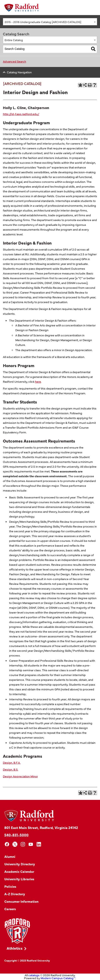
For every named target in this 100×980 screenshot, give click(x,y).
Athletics (15, 948)
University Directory (20, 864)
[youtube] (31, 844)
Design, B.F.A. (12, 762)
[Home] (22, 8)
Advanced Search (14, 61)
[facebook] (7, 844)
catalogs (34, 975)
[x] (15, 844)
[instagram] (23, 844)
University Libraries (19, 879)
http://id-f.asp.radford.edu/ (21, 114)
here (38, 381)
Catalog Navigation (19, 72)
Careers (10, 909)
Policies (10, 886)
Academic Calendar (19, 871)
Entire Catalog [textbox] (14, 40)
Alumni (10, 856)
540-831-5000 (16, 835)
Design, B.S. (11, 769)
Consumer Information (21, 901)
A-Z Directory (15, 894)
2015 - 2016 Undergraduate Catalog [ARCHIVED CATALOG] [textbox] (43, 22)
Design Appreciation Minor (20, 776)
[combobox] (50, 22)
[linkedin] (39, 844)
